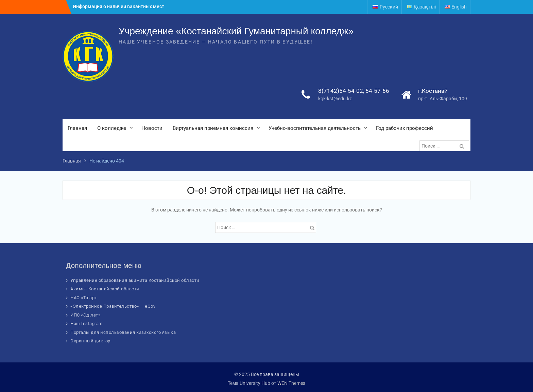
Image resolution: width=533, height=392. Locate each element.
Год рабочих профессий (405, 128)
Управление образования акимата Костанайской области (135, 280)
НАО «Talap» (84, 298)
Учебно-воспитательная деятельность (315, 128)
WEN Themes (291, 383)
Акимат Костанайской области (105, 289)
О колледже (112, 128)
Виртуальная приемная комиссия (213, 128)
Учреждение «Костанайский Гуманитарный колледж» (236, 31)
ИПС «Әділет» (85, 315)
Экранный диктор (90, 341)
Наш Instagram (87, 323)
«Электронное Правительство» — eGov (113, 306)
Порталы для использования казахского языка (123, 332)
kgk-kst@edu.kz (335, 99)
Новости (152, 128)
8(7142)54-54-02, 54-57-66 (354, 91)
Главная (77, 128)
